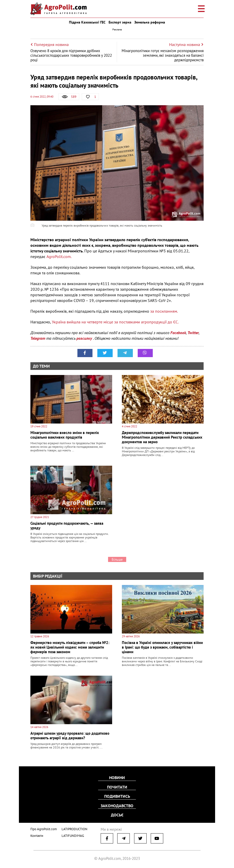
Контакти (37, 835)
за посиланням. (164, 311)
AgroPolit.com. (59, 256)
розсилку (85, 338)
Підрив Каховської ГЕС (87, 22)
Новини (117, 778)
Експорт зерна (120, 22)
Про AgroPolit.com (44, 829)
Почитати (117, 787)
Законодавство (117, 805)
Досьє (117, 815)
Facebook (178, 333)
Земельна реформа (150, 22)
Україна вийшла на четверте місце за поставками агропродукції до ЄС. (115, 322)
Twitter (193, 333)
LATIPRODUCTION (74, 829)
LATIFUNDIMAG (73, 835)
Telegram (38, 338)
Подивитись (117, 796)
